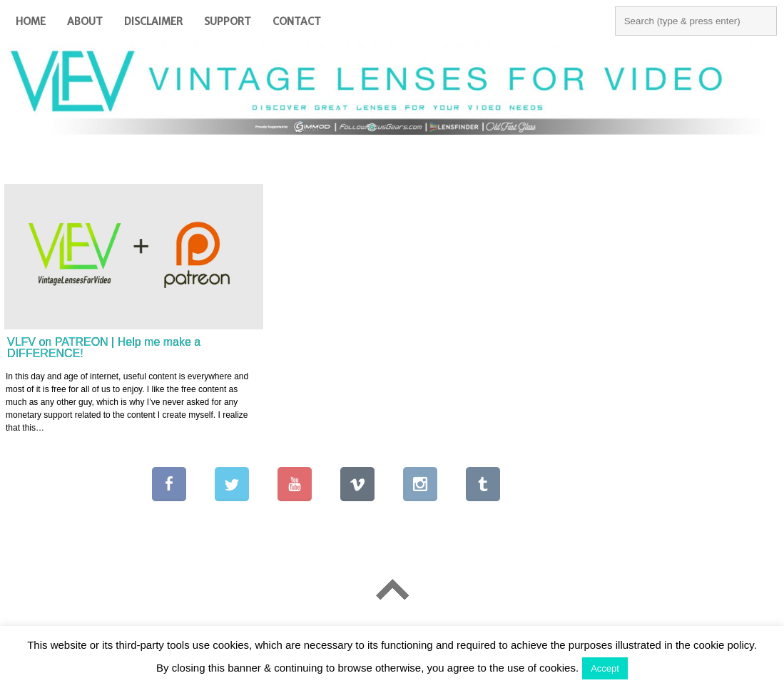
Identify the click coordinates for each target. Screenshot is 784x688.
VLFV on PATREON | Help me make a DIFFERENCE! (104, 348)
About (85, 21)
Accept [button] (605, 668)
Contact (297, 21)
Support (228, 21)
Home (31, 21)
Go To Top (392, 590)
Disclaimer (153, 21)
